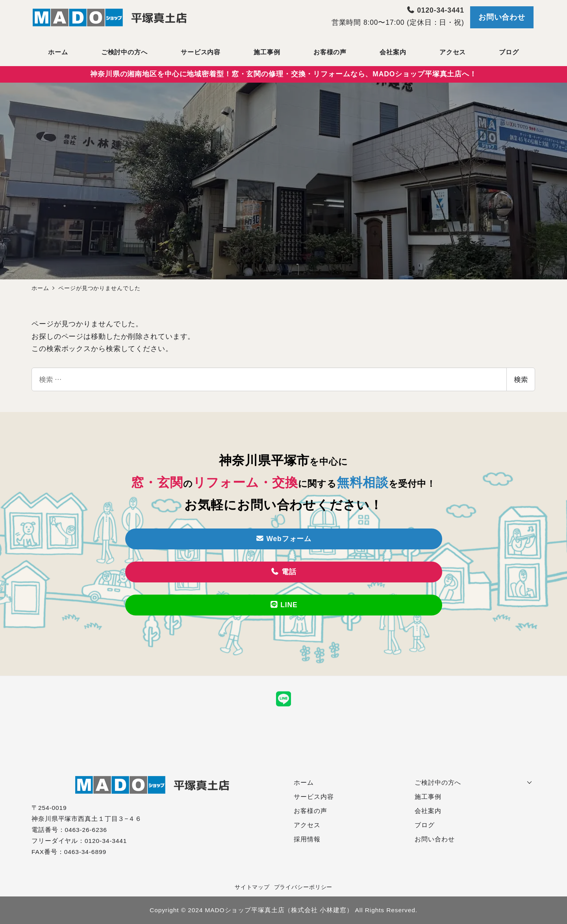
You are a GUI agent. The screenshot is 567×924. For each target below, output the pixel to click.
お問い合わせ (502, 17)
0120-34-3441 (435, 10)
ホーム (304, 783)
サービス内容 (314, 797)
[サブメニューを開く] (530, 782)
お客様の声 (310, 811)
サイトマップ (252, 887)
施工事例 (428, 797)
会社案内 (428, 811)
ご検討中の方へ (438, 783)
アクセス (307, 825)
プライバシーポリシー (303, 887)
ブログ (425, 825)
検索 (521, 379)
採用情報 (307, 839)
